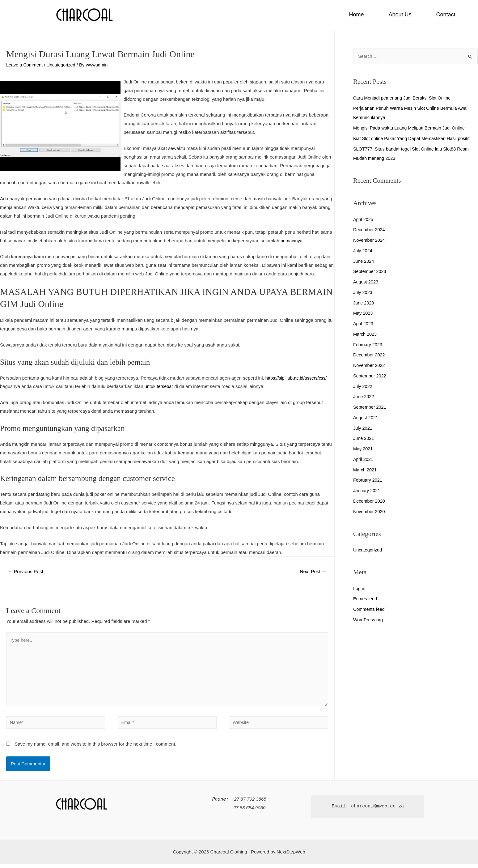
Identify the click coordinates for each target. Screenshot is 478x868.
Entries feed (366, 599)
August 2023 (366, 282)
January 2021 (367, 491)
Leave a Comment (25, 65)
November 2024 (370, 240)
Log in (360, 589)
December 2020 (370, 501)
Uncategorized (63, 65)
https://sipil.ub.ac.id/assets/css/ (297, 378)
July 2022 (363, 387)
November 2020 (370, 512)
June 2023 (364, 303)
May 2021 (363, 449)
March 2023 (365, 334)
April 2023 (364, 324)
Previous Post (26, 572)
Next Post (312, 572)
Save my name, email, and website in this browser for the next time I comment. (95, 748)
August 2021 (366, 418)
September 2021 (370, 407)
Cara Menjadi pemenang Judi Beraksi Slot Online (404, 98)
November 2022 (370, 366)
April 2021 (364, 460)
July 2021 (363, 428)
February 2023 (368, 345)
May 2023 (363, 313)
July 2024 (363, 251)
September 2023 (370, 272)
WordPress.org (369, 620)
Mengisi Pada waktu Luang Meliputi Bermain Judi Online (411, 128)
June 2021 (364, 438)
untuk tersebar (159, 386)
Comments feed (370, 609)
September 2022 (370, 376)
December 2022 (370, 355)
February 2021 (368, 480)
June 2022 (364, 397)
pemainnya (292, 240)
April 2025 (364, 220)
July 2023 (363, 293)
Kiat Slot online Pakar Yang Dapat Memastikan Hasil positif (414, 139)
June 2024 (364, 261)
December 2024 (370, 230)
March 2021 (365, 470)
